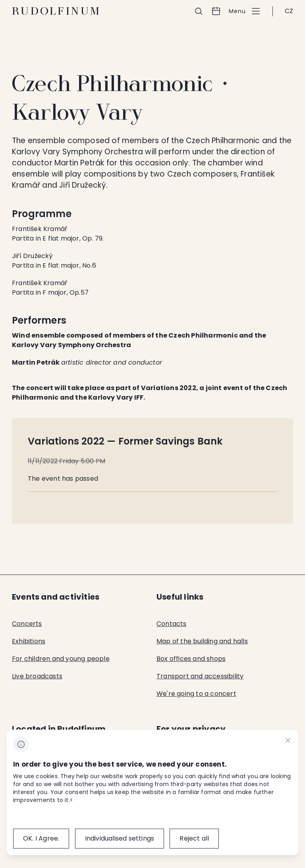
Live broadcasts (37, 676)
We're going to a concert (196, 694)
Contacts (172, 624)
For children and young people (61, 659)
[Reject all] (194, 839)
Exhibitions (29, 641)
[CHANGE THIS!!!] (288, 742)
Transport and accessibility (200, 676)
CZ (289, 11)
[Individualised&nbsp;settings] (120, 839)
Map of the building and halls (202, 641)
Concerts (27, 624)
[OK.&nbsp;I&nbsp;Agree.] (41, 839)
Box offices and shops (191, 659)
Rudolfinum (57, 11)
